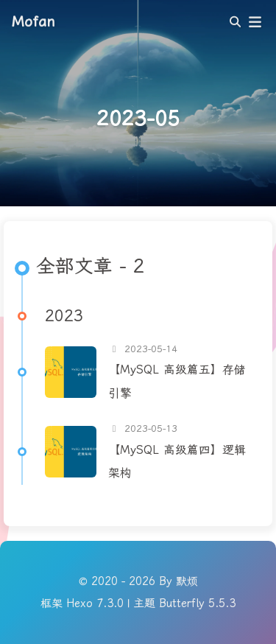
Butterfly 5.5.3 (197, 603)
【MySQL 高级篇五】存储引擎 (177, 381)
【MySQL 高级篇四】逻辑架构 (177, 462)
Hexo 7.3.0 (95, 603)
